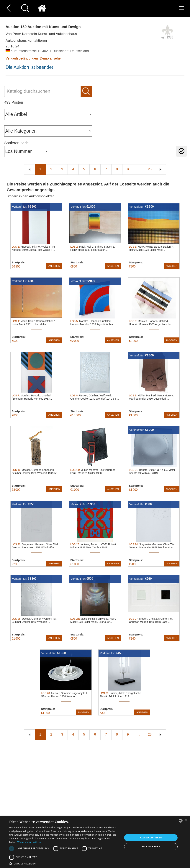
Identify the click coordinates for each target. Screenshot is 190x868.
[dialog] (95, 842)
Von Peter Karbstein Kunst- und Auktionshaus (41, 34)
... (139, 169)
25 (150, 169)
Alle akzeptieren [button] (151, 838)
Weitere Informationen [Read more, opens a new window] (30, 842)
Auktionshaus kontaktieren (26, 40)
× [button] (186, 821)
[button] (64, 863)
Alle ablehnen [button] (151, 847)
